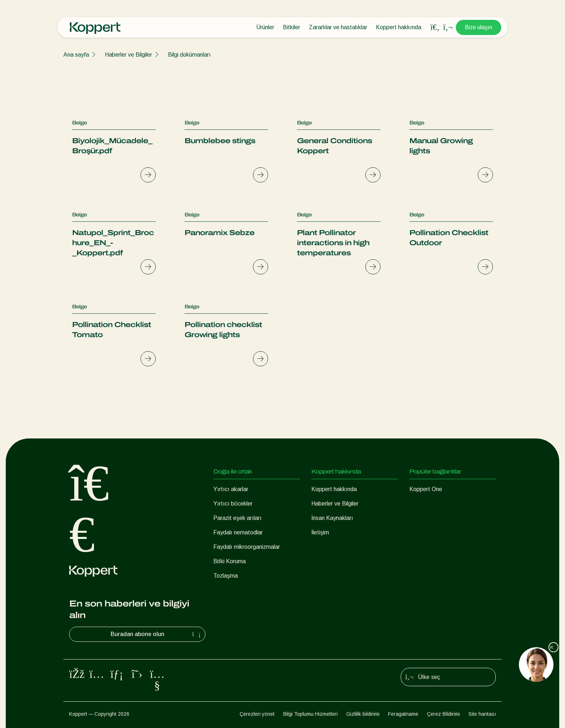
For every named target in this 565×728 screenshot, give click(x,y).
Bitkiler (292, 27)
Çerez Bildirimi (443, 714)
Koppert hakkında (399, 27)
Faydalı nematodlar (238, 532)
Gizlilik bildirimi (363, 714)
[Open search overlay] (435, 27)
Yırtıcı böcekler (233, 504)
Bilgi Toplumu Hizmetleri (310, 714)
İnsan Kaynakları (332, 518)
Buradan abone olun (157, 634)
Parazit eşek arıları (237, 518)
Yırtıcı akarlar (231, 489)
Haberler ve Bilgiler (128, 55)
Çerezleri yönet (257, 714)
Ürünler (265, 27)
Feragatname (403, 714)
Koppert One (426, 489)
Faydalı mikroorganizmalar (247, 547)
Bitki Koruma (230, 561)
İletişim (320, 532)
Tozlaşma (226, 576)
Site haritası (482, 714)
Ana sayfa (76, 55)
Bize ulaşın (479, 27)
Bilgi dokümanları (189, 55)
